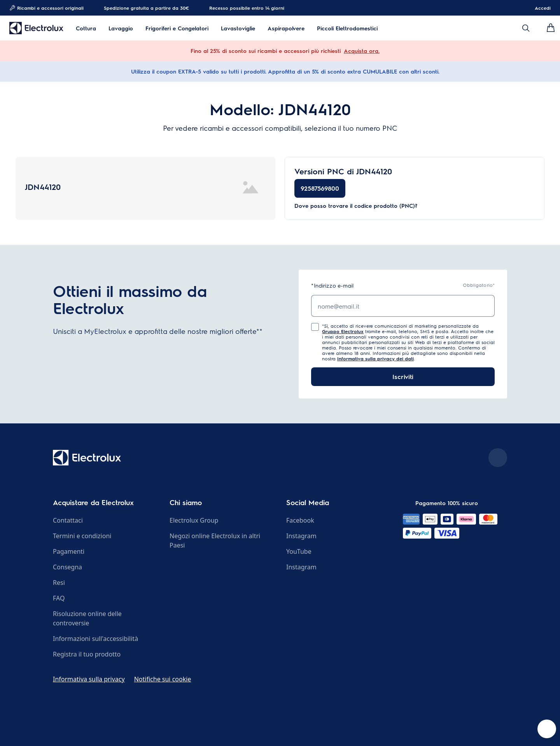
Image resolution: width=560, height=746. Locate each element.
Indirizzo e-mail (332, 285)
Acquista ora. (362, 51)
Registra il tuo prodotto (87, 654)
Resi (59, 583)
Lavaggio (121, 28)
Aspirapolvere (286, 28)
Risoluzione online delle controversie (87, 618)
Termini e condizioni (82, 536)
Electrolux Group (194, 520)
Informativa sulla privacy (89, 679)
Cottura (86, 28)
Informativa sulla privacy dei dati (375, 358)
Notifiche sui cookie (163, 679)
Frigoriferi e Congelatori (177, 28)
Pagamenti (69, 551)
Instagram (301, 536)
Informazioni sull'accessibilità (95, 639)
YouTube (299, 551)
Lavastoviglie (238, 28)
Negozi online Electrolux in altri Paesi (215, 541)
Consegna (67, 567)
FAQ (59, 598)
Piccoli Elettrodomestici (347, 28)
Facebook (300, 520)
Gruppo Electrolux (343, 331)
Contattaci (68, 520)
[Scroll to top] (498, 458)
